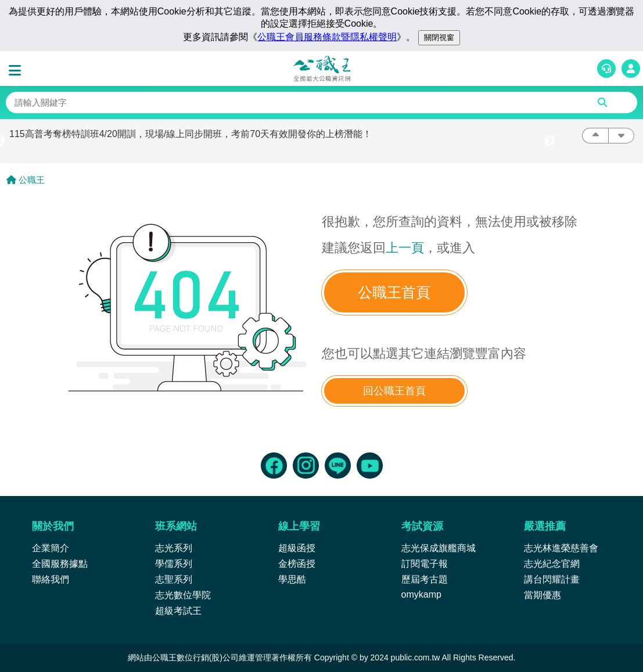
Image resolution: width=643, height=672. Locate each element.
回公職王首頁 (394, 391)
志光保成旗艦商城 (439, 548)
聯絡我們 (51, 579)
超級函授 (297, 548)
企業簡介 (51, 548)
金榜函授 (297, 564)
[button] (17, 71)
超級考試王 (178, 611)
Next (549, 141)
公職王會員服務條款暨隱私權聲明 (327, 37)
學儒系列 (174, 564)
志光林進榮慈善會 (561, 548)
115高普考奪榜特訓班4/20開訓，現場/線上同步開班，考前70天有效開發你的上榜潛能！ (191, 134)
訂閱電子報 (425, 564)
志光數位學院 (183, 595)
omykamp (421, 594)
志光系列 (174, 548)
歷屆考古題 (425, 579)
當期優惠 (543, 595)
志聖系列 (174, 579)
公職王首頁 (394, 292)
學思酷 (292, 579)
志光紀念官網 (552, 564)
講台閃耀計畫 (552, 579)
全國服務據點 (60, 564)
